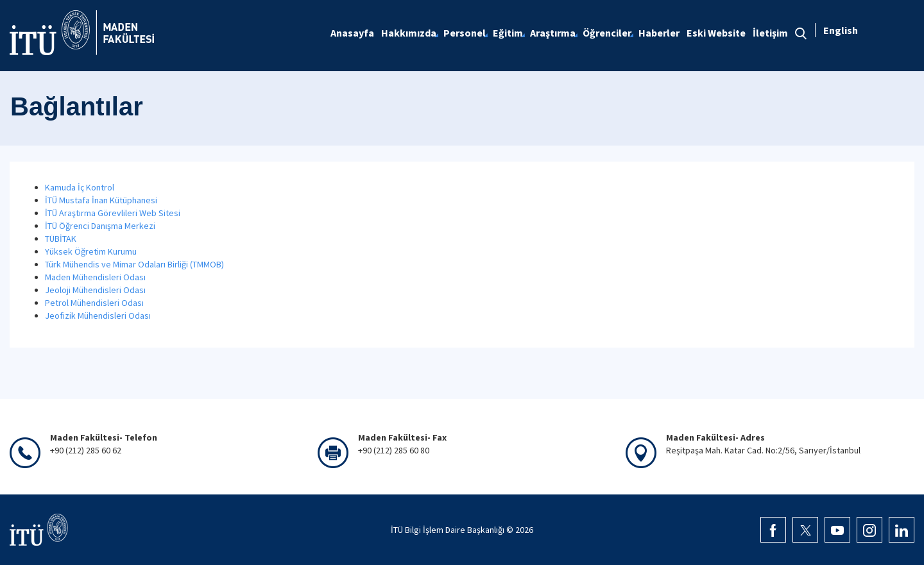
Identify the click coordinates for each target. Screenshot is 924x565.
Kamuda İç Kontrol (80, 187)
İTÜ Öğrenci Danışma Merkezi (100, 226)
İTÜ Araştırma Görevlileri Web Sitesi (113, 213)
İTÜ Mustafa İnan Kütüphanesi (101, 200)
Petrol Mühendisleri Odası (94, 303)
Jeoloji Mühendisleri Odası (95, 290)
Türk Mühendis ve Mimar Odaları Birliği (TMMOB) (134, 264)
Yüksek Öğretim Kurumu (91, 251)
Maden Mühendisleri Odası (95, 277)
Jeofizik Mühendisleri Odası (98, 316)
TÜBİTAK (61, 239)
